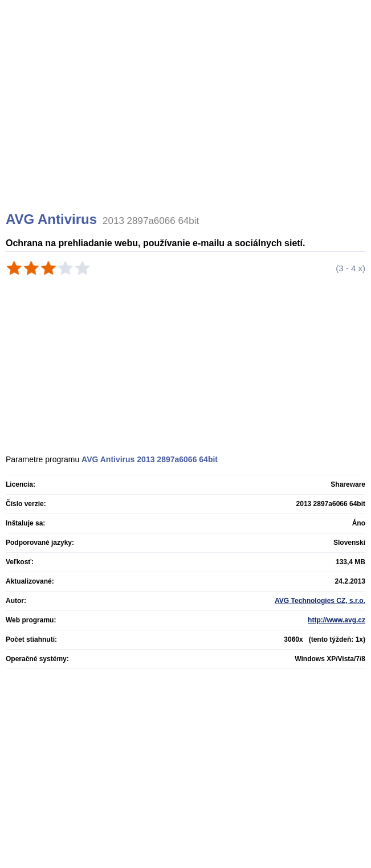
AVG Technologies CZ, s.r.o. (320, 601)
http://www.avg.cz (337, 620)
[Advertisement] (187, 120)
